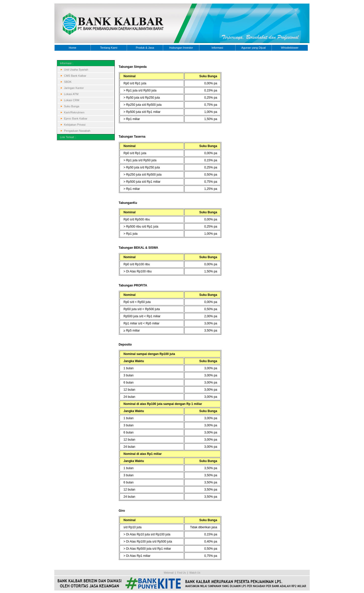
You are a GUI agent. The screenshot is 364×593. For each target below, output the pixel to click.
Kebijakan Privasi (75, 125)
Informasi (217, 48)
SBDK (68, 82)
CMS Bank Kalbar (75, 76)
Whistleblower (290, 48)
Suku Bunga (72, 106)
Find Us (181, 573)
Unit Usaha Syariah (76, 70)
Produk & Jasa (145, 48)
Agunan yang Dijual (253, 48)
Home (73, 48)
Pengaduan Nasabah (77, 131)
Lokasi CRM (72, 100)
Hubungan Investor (181, 48)
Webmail (169, 573)
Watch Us (195, 573)
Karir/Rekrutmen (74, 112)
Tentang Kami (109, 48)
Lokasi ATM (71, 94)
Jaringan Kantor (74, 88)
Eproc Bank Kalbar (76, 118)
